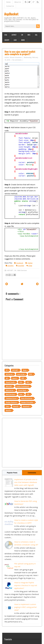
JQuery (7, 40)
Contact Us (10, 6)
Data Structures (27, 398)
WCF (28, 382)
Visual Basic (22, 390)
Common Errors (11, 398)
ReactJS (16, 406)
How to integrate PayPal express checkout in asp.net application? (26, 585)
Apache (8, 410)
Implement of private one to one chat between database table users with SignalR (26, 482)
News (25, 370)
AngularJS (26, 406)
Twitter (29, 263)
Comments (32, 473)
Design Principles (27, 402)
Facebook (19, 263)
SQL (36, 35)
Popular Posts (12, 473)
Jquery (15, 378)
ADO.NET (9, 386)
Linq (7, 406)
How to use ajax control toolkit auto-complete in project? (20, 53)
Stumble (20, 266)
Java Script (21, 374)
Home (8, 2)
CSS (28, 394)
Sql (7, 378)
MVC (29, 35)
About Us (18, 2)
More (23, 40)
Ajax (15, 40)
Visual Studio (10, 382)
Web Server (10, 390)
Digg (29, 266)
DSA (6, 35)
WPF (23, 378)
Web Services (22, 270)
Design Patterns (11, 402)
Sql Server (9, 374)
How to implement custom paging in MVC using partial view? (25, 607)
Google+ (10, 266)
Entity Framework (23, 386)
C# (22, 35)
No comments (17, 60)
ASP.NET (14, 35)
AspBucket (11, 14)
